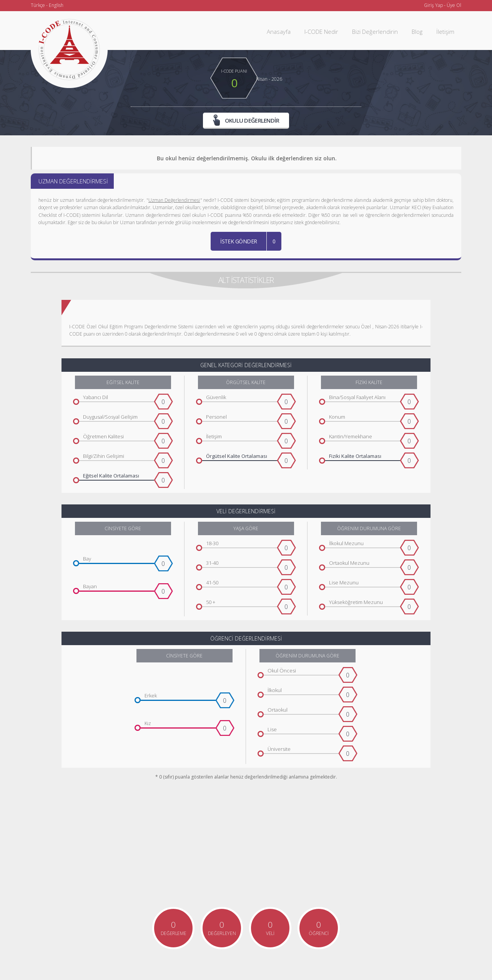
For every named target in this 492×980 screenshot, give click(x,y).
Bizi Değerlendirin (375, 32)
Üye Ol (454, 5)
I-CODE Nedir (321, 32)
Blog (417, 32)
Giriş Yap (433, 5)
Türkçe (38, 5)
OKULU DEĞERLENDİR (246, 120)
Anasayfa (279, 32)
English (56, 5)
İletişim (445, 32)
